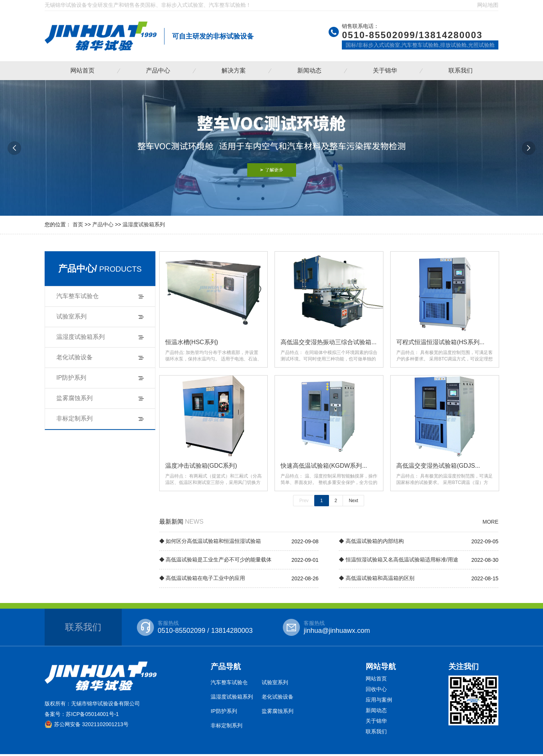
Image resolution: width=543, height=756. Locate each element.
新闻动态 (309, 70)
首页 (78, 224)
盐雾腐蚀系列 (74, 398)
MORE (490, 524)
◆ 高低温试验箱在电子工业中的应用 (202, 580)
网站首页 (82, 70)
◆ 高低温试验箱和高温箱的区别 (377, 580)
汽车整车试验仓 (78, 296)
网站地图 (488, 5)
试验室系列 (71, 316)
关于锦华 (385, 70)
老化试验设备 (74, 357)
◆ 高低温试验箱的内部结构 (371, 543)
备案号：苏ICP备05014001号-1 (82, 716)
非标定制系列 (74, 418)
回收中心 (376, 691)
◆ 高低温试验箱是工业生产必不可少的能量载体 (216, 561)
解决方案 (234, 70)
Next (353, 502)
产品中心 (158, 70)
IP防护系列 (71, 378)
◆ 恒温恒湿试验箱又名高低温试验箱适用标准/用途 (399, 561)
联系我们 (461, 70)
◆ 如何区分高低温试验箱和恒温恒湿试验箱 (210, 543)
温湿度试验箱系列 (144, 224)
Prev (304, 502)
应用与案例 (379, 702)
